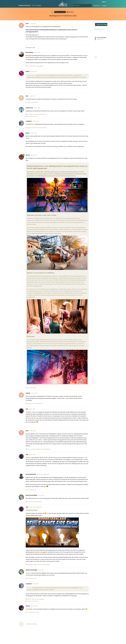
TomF (29, 458)
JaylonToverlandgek (32, 510)
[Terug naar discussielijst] (2, 5)
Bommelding (32, 75)
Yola (29, 573)
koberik (29, 412)
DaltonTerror (31, 124)
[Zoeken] (82, 5)
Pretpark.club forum (25, 5)
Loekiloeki (30, 609)
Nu (96, 57)
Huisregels (38, 5)
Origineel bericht (100, 29)
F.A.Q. (33, 5)
